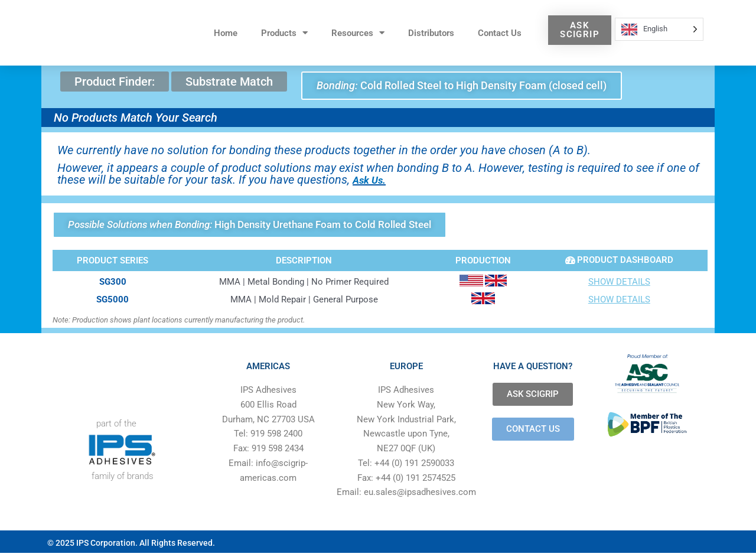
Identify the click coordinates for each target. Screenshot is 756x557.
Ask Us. (372, 181)
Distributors (431, 33)
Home (226, 33)
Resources (358, 33)
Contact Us (500, 33)
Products (284, 33)
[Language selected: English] (659, 29)
